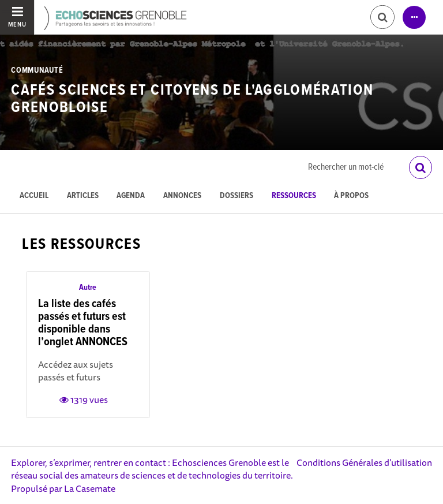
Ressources (294, 196)
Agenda (131, 196)
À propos (351, 196)
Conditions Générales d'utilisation (364, 462)
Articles (83, 196)
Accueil (34, 196)
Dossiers (236, 196)
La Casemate (90, 488)
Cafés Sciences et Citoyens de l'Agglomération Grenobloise (192, 99)
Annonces (182, 196)
